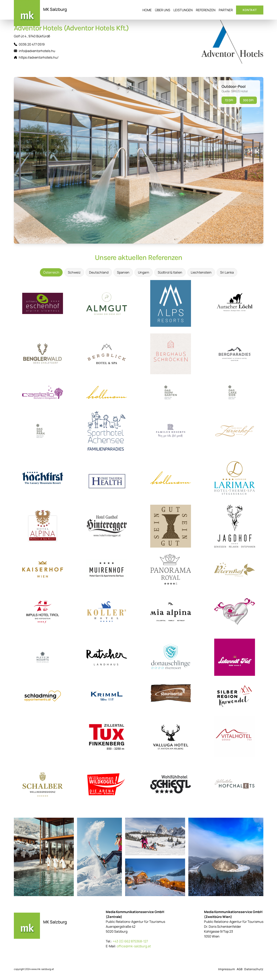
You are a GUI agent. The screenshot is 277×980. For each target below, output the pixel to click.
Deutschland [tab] (99, 272)
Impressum (227, 969)
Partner (226, 10)
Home (147, 10)
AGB (240, 969)
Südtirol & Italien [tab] (170, 272)
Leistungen (183, 10)
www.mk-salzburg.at (43, 969)
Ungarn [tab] (144, 272)
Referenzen (206, 10)
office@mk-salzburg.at (134, 946)
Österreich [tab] (51, 272)
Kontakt (250, 10)
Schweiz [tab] (74, 272)
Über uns (163, 10)
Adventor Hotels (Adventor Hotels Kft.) (71, 28)
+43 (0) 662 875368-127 (130, 941)
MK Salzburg (55, 9)
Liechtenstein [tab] (201, 272)
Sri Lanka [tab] (227, 272)
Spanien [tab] (123, 272)
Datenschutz (254, 969)
